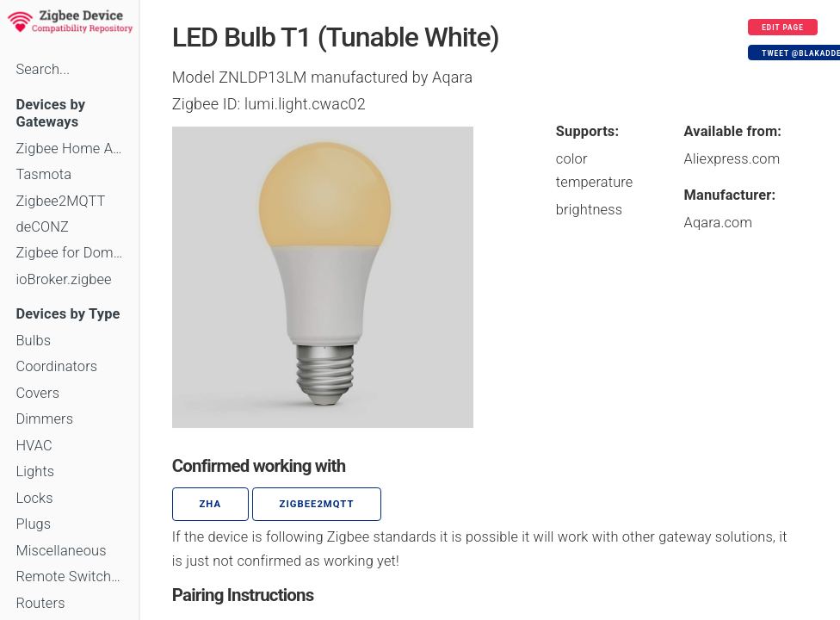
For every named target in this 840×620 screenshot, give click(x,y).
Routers (40, 603)
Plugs (33, 524)
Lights (35, 471)
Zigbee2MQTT (60, 201)
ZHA (211, 504)
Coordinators (56, 366)
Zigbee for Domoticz (69, 253)
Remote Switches (69, 577)
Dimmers (44, 419)
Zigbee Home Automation (69, 149)
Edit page (783, 28)
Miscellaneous (61, 551)
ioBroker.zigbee (63, 279)
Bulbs (33, 341)
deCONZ (42, 227)
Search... (43, 69)
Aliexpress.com (732, 159)
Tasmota (43, 174)
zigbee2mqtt (317, 504)
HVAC (34, 446)
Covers (37, 393)
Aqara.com (719, 223)
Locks (34, 498)
